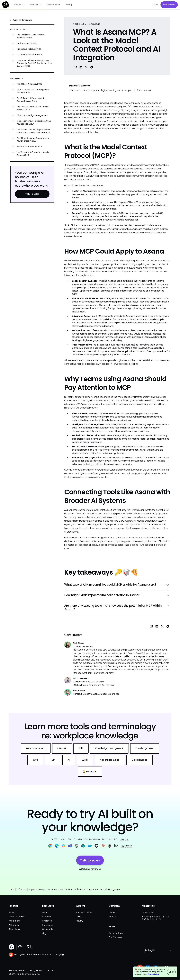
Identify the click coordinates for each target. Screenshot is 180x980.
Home (12, 889)
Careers (113, 913)
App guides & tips (37, 889)
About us (113, 917)
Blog (44, 933)
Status (79, 917)
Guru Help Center (84, 913)
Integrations (15, 921)
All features (14, 925)
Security (79, 921)
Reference (21, 889)
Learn (45, 913)
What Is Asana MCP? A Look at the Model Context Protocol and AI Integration (84, 889)
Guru (121, 521)
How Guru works (16, 917)
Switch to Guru (116, 933)
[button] (19, 5)
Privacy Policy (154, 974)
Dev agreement (36, 971)
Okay (171, 972)
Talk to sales (169, 5)
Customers (47, 917)
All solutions (14, 929)
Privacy (51, 971)
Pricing (69, 5)
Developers (48, 925)
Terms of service (17, 971)
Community (48, 929)
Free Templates (116, 937)
